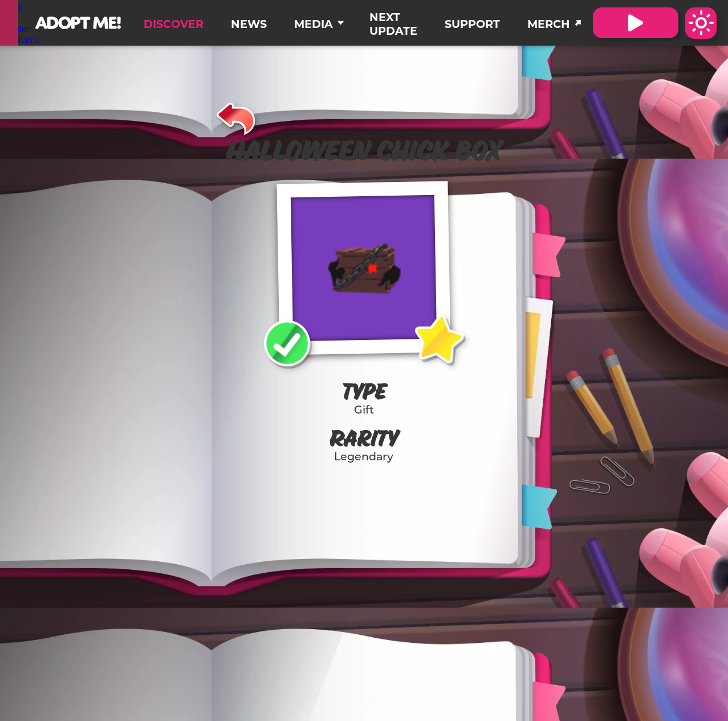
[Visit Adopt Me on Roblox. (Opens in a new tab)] (636, 23)
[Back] (236, 117)
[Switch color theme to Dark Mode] (701, 23)
